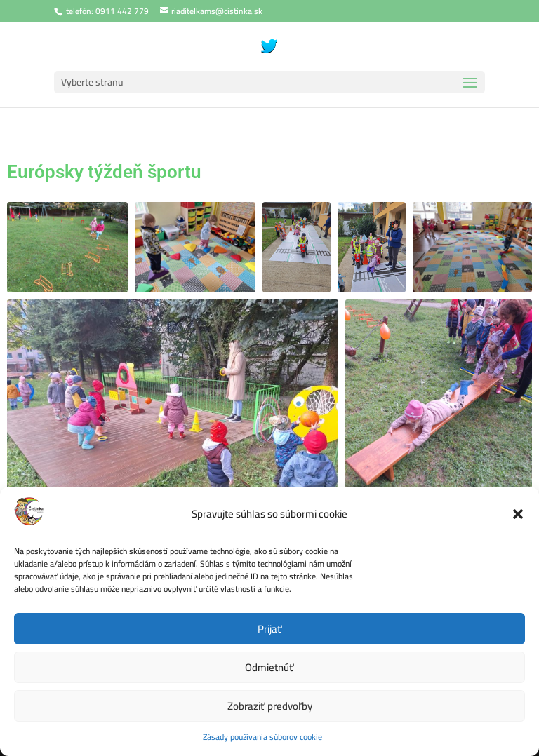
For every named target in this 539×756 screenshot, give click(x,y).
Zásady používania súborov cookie (262, 737)
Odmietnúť (269, 667)
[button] (518, 514)
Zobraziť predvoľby (270, 706)
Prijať (270, 629)
